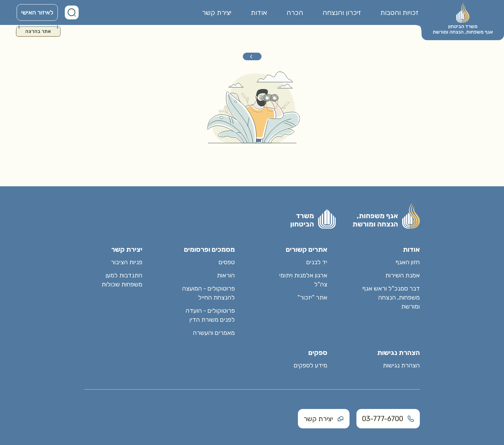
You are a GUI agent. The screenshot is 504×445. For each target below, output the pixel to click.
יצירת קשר (217, 12)
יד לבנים (317, 262)
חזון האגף (408, 262)
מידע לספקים (311, 365)
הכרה (295, 12)
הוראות (226, 275)
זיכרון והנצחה (342, 12)
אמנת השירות (403, 275)
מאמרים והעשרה (214, 333)
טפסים (227, 262)
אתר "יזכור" (312, 297)
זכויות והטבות (399, 12)
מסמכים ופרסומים (209, 249)
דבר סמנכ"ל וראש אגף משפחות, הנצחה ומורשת (391, 297)
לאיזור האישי (37, 12)
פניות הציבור (127, 262)
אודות (259, 12)
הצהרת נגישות (401, 365)
